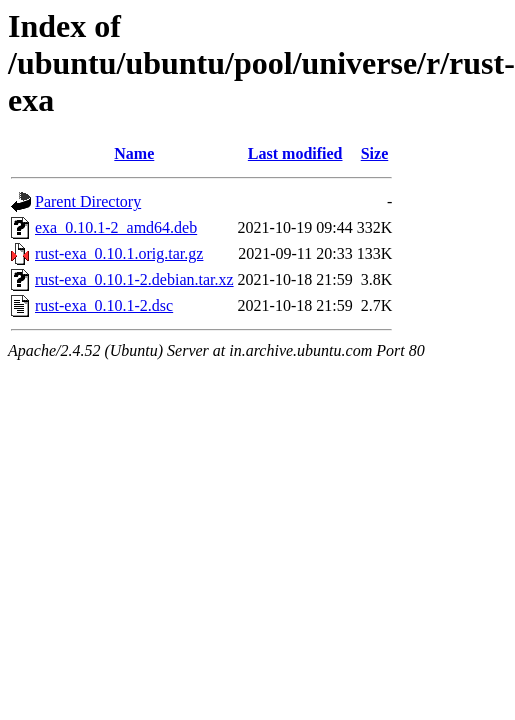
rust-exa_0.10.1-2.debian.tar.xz (134, 279)
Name (134, 153)
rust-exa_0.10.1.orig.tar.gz (119, 253)
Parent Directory (88, 201)
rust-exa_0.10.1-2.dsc (104, 305)
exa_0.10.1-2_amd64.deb (116, 227)
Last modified (295, 153)
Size (375, 153)
